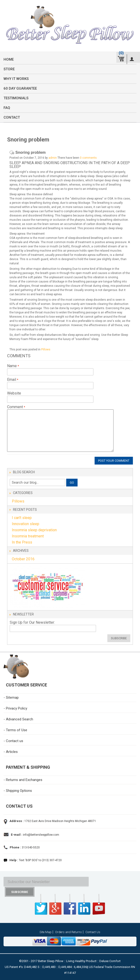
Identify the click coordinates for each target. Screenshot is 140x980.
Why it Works (16, 79)
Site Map (46, 932)
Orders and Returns (68, 932)
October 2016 (23, 559)
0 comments (88, 158)
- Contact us (13, 741)
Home (9, 59)
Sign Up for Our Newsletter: (32, 623)
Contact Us (93, 932)
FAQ (7, 108)
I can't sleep (22, 518)
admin (53, 158)
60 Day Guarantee (20, 88)
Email (12, 380)
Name (12, 366)
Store (9, 69)
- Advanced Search (18, 719)
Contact (12, 117)
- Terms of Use (15, 730)
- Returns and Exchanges (23, 780)
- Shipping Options (18, 791)
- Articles (11, 752)
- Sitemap (11, 698)
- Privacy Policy (15, 708)
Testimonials (16, 98)
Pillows (46, 349)
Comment (15, 407)
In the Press (22, 542)
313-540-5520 (30, 847)
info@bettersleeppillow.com (41, 835)
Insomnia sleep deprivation (34, 530)
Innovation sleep (26, 524)
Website (14, 393)
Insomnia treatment (28, 536)
